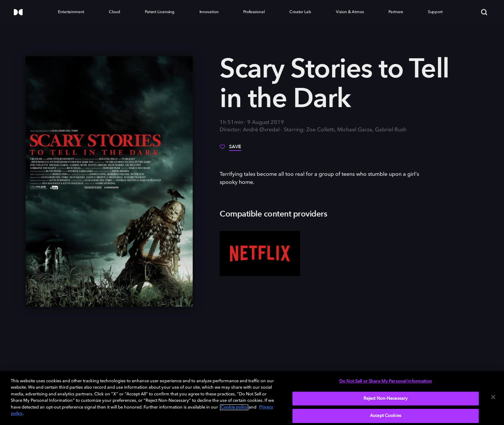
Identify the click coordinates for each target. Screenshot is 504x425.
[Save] (230, 149)
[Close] (493, 397)
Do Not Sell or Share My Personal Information (386, 381)
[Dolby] (18, 13)
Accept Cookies (386, 416)
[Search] (484, 12)
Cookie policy (234, 407)
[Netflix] (260, 254)
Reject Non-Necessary (386, 399)
